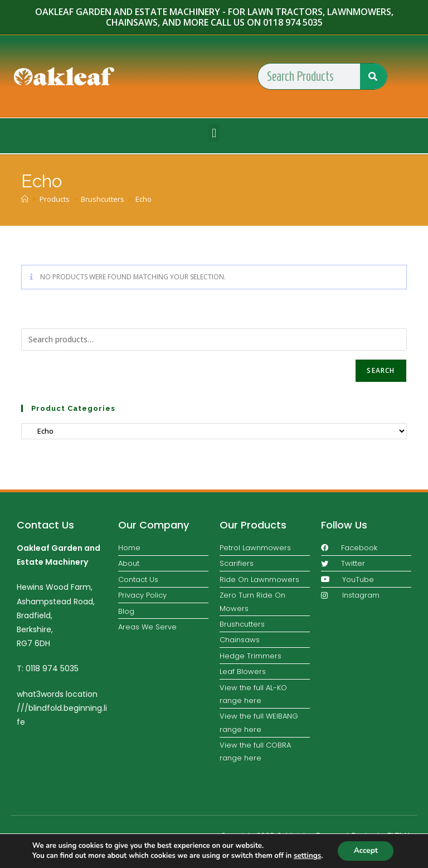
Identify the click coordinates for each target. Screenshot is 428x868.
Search (381, 370)
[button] (214, 133)
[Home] (25, 199)
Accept (366, 850)
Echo (144, 199)
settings (306, 856)
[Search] (373, 76)
